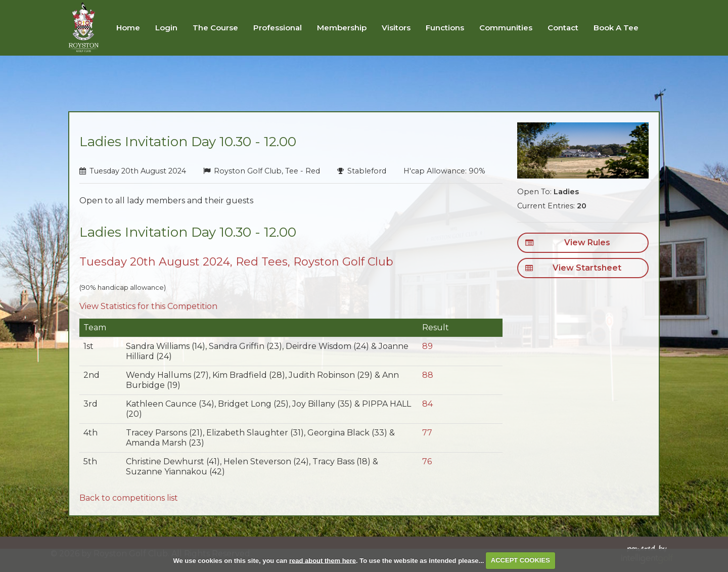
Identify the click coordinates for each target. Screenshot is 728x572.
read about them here (323, 560)
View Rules (567, 243)
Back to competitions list (129, 498)
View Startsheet (573, 268)
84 (427, 404)
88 (428, 375)
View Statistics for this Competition (148, 306)
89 (427, 346)
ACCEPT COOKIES (520, 560)
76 (427, 461)
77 (427, 433)
